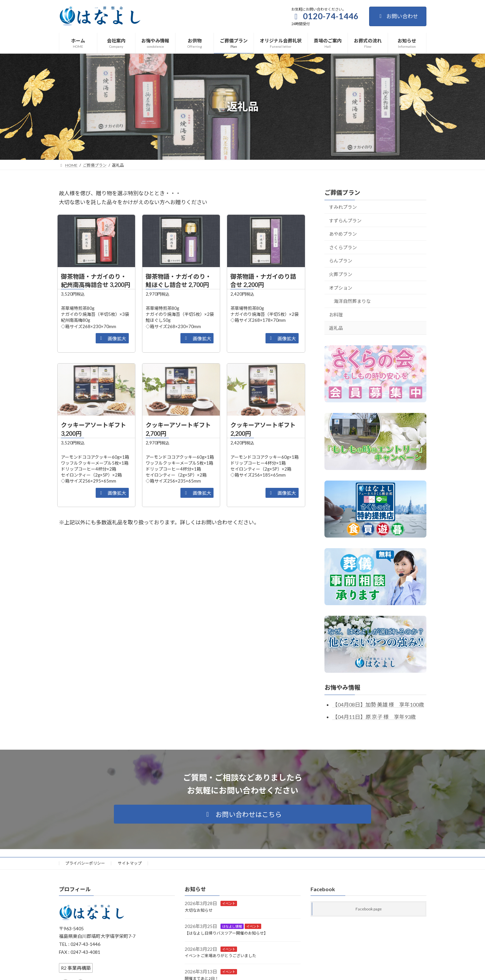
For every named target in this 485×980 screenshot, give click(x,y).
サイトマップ (130, 863)
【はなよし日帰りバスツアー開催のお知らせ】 (226, 933)
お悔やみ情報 (342, 687)
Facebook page (369, 909)
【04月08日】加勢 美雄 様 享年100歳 (378, 704)
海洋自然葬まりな (352, 301)
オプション (341, 288)
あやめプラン (343, 234)
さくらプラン (343, 247)
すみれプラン (343, 207)
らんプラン (341, 261)
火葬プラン (341, 274)
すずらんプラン (345, 220)
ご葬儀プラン (342, 193)
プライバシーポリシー (85, 863)
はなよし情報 (232, 926)
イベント (229, 903)
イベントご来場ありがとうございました (220, 956)
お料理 (336, 315)
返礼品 (336, 328)
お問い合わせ (398, 16)
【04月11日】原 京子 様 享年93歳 (374, 717)
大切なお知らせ (199, 910)
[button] (112, 338)
